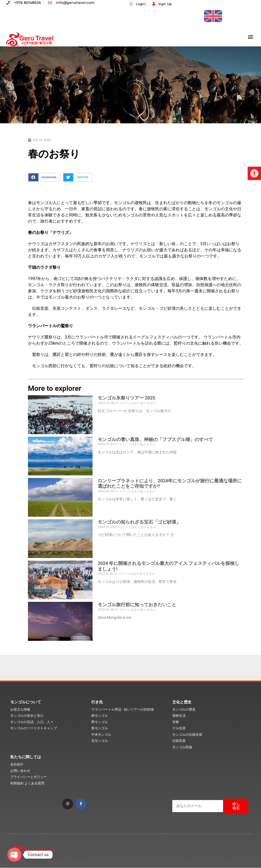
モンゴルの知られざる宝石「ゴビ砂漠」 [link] (139, 522)
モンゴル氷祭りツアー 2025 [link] (126, 398)
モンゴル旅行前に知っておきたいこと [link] (137, 605)
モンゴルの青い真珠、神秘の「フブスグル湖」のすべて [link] (155, 439)
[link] (254, 173)
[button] (251, 37)
